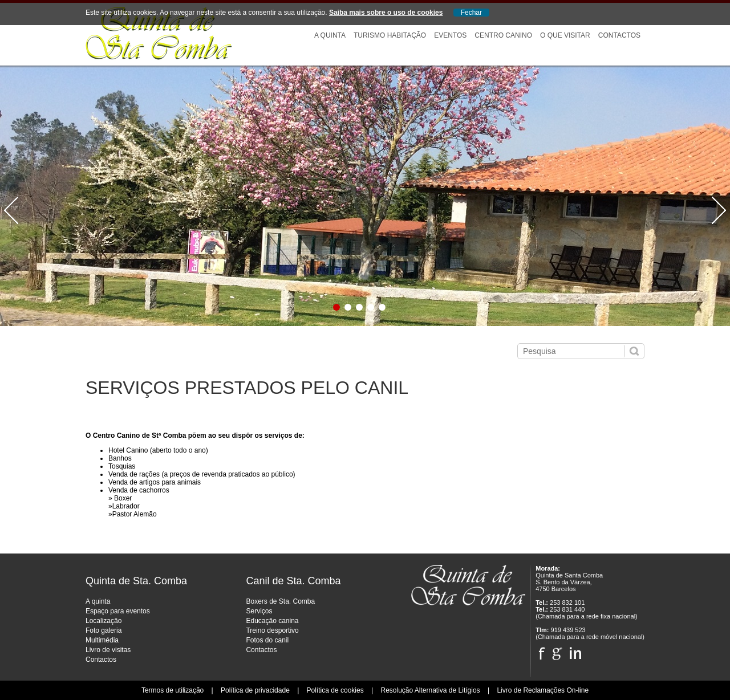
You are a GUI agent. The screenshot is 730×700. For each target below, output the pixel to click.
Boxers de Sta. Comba (280, 601)
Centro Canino (503, 35)
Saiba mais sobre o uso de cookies (386, 13)
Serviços (259, 611)
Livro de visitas (108, 650)
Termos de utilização (173, 690)
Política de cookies (335, 690)
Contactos (619, 35)
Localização (104, 621)
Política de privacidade (255, 690)
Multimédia (102, 640)
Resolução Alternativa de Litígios (430, 690)
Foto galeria (104, 630)
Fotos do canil (267, 640)
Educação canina (272, 621)
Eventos (450, 35)
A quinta (98, 601)
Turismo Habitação (390, 35)
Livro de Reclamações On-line (543, 690)
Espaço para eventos (118, 611)
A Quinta (330, 35)
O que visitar (565, 35)
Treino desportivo (272, 630)
